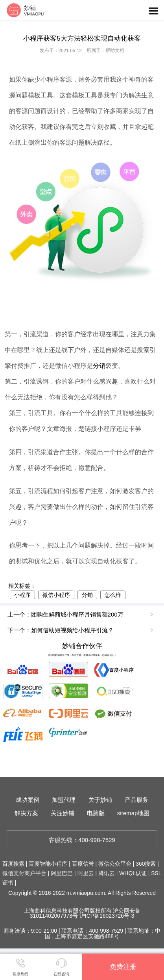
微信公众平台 (115, 864)
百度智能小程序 (48, 864)
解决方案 (26, 813)
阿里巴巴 (62, 873)
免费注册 (123, 967)
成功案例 (28, 800)
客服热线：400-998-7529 (82, 840)
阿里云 (86, 873)
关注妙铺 (63, 813)
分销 (99, 366)
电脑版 (96, 813)
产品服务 (136, 800)
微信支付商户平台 (24, 873)
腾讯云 (107, 873)
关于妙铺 (100, 800)
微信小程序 (56, 595)
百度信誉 (83, 864)
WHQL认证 (133, 873)
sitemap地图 (134, 813)
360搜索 (146, 864)
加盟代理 (64, 800)
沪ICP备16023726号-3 (107, 916)
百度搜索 (13, 864)
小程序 (22, 595)
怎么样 (113, 595)
